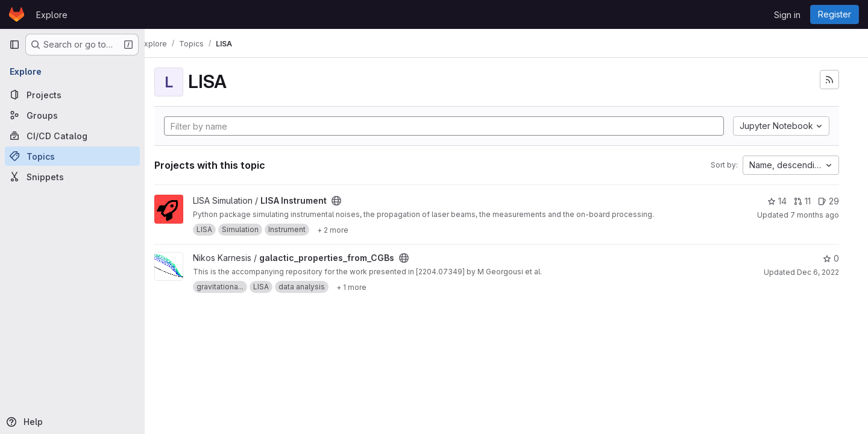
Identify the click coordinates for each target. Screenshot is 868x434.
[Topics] (72, 156)
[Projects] (72, 95)
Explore (52, 15)
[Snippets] (72, 177)
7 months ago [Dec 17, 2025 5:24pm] (815, 215)
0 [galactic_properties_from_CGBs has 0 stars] (831, 258)
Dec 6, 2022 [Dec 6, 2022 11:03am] (818, 272)
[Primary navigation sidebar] (14, 45)
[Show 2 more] (352, 230)
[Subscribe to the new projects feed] (829, 80)
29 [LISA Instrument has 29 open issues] (829, 201)
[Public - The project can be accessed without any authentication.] (356, 201)
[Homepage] (17, 14)
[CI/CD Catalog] (72, 136)
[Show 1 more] (371, 287)
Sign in (787, 15)
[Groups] (72, 115)
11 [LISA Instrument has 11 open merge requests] (802, 201)
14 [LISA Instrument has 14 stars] (777, 201)
